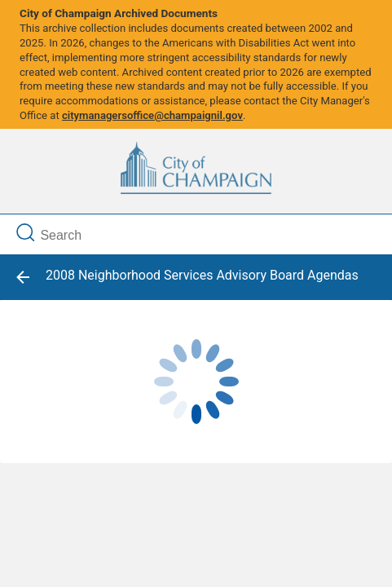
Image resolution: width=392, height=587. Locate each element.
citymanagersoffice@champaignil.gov (152, 115)
